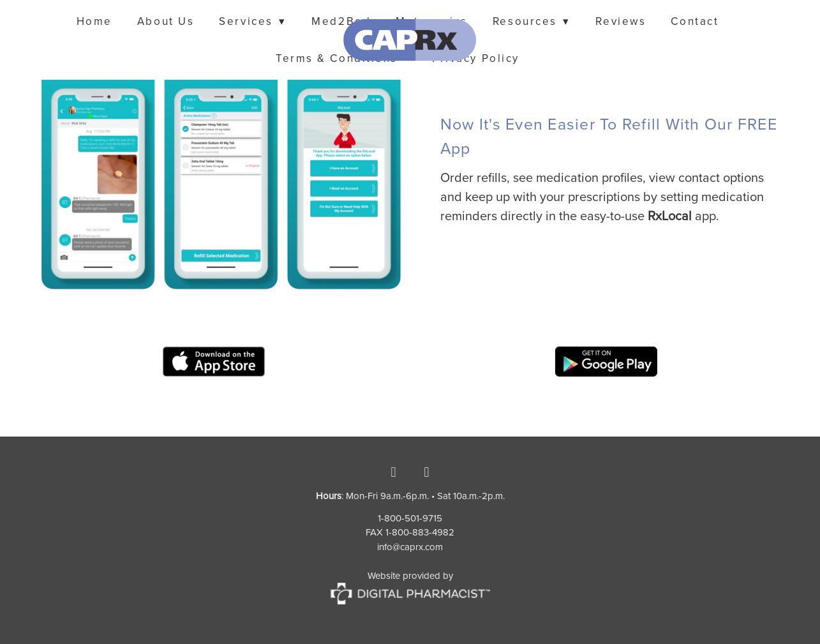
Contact (695, 21)
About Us (166, 21)
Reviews (621, 21)
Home (94, 21)
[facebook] (394, 472)
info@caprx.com (410, 547)
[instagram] (427, 472)
